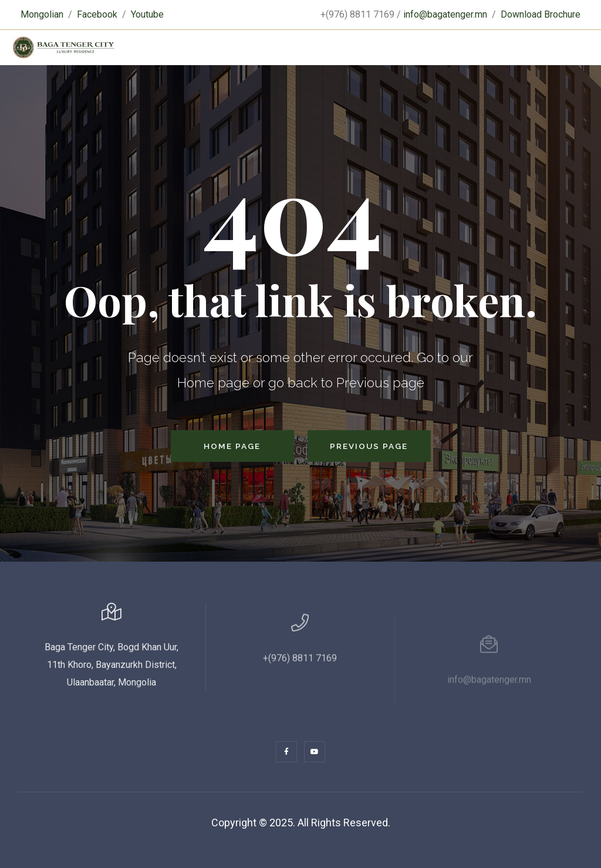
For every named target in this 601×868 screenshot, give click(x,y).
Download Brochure (541, 14)
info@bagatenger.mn (445, 14)
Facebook (97, 14)
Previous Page (369, 446)
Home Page (232, 446)
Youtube (147, 14)
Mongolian (42, 14)
